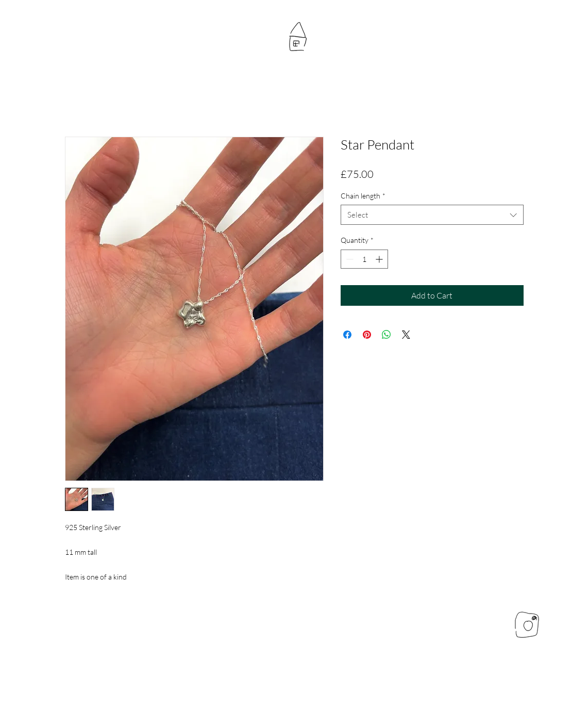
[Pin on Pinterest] (367, 335)
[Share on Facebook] (347, 335)
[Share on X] (406, 335)
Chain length (363, 196)
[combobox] (432, 215)
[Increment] (380, 259)
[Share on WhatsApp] (387, 335)
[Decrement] (349, 259)
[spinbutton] (364, 259)
